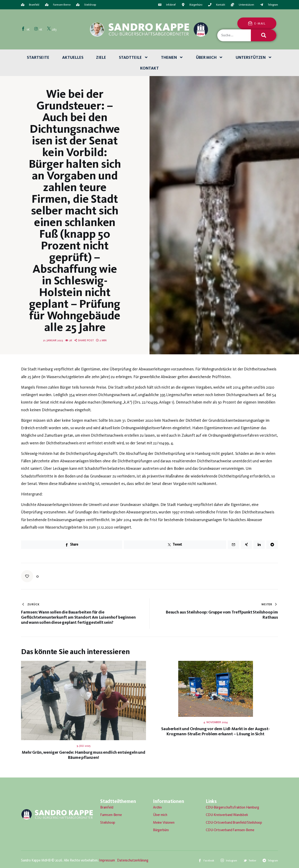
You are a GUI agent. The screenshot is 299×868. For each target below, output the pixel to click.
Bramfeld (107, 807)
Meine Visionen (164, 823)
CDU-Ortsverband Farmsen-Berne (230, 830)
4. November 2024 (216, 722)
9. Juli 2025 (84, 746)
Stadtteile (134, 57)
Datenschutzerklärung (133, 860)
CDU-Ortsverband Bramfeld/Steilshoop (234, 823)
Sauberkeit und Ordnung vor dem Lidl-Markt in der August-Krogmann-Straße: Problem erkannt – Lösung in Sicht (215, 731)
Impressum (107, 860)
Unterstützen (254, 57)
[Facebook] (26, 29)
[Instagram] (39, 29)
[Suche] (263, 35)
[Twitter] (52, 29)
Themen (172, 57)
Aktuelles (73, 57)
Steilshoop (108, 823)
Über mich (210, 57)
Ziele (101, 57)
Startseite (38, 57)
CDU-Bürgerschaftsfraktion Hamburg (232, 807)
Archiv (157, 807)
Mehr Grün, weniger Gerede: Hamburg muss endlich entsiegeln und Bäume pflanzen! (83, 755)
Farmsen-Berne (111, 815)
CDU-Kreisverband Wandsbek (227, 815)
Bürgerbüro (161, 830)
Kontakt (149, 68)
